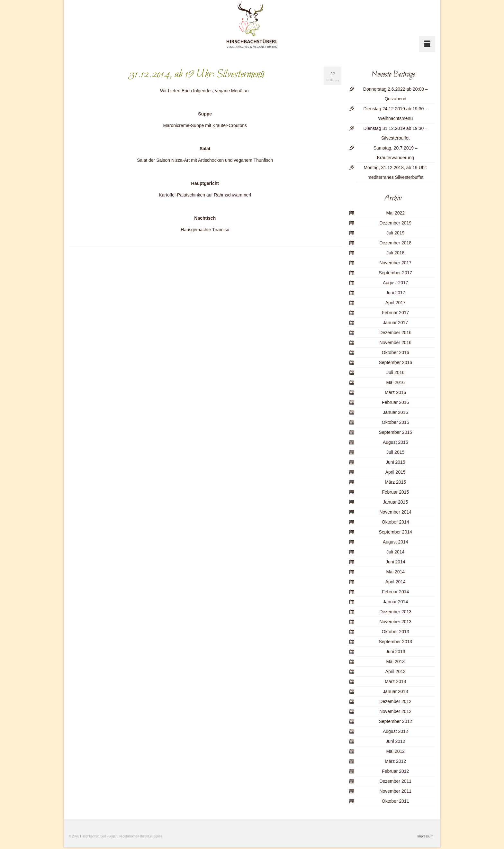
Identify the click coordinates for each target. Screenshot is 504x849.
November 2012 (395, 711)
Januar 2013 (395, 691)
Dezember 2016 (395, 333)
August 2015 (396, 442)
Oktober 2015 (396, 422)
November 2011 (395, 791)
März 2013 (395, 681)
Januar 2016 (395, 412)
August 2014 (396, 542)
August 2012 (396, 731)
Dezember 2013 (395, 612)
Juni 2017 (396, 293)
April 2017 (396, 303)
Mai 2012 (395, 751)
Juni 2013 (396, 652)
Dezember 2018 (395, 243)
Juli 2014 (395, 552)
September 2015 (395, 432)
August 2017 (396, 283)
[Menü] (427, 44)
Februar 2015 (395, 492)
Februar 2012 (395, 771)
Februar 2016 (395, 402)
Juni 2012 (396, 741)
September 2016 (395, 362)
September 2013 (395, 642)
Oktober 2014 (396, 522)
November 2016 (395, 342)
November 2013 (395, 622)
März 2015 (395, 482)
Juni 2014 (396, 562)
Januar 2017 (395, 323)
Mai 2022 (395, 213)
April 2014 (396, 582)
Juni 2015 (396, 462)
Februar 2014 (395, 592)
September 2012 (395, 721)
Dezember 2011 (395, 781)
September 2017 (395, 273)
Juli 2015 (395, 452)
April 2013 (396, 671)
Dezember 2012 (395, 701)
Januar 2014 (395, 602)
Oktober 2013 (396, 632)
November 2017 (395, 263)
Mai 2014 (395, 572)
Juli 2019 (395, 233)
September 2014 (395, 532)
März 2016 (395, 392)
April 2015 (396, 472)
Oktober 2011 (396, 801)
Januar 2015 (395, 502)
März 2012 (395, 761)
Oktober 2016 (396, 352)
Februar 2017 (395, 313)
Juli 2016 (395, 372)
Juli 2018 (395, 253)
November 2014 (395, 512)
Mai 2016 (395, 382)
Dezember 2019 (395, 223)
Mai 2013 (395, 662)
